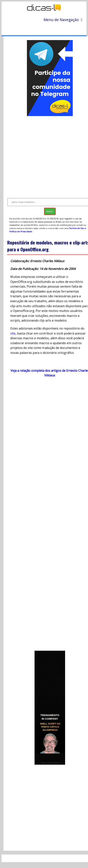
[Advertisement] (45, 155)
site (13, 333)
